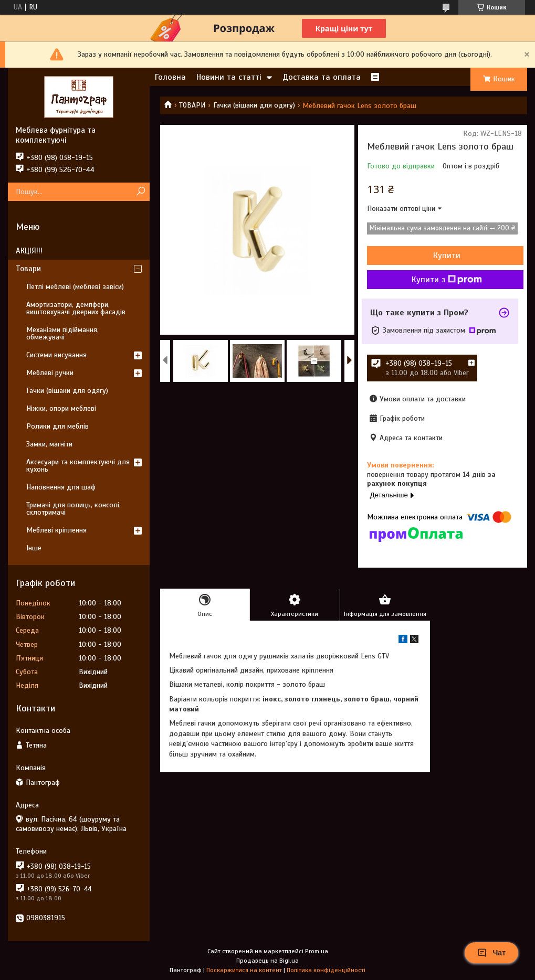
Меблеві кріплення (56, 530)
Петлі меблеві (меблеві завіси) (75, 287)
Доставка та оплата (322, 77)
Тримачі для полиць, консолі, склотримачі (74, 509)
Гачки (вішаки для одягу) (254, 105)
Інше (34, 548)
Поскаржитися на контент (244, 970)
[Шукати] (140, 192)
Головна (170, 77)
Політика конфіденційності (326, 970)
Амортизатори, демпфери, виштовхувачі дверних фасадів (76, 308)
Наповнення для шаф (61, 487)
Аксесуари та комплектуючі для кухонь (78, 466)
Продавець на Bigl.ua (267, 961)
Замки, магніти (49, 444)
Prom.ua (317, 951)
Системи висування (56, 355)
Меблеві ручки (50, 373)
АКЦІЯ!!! (29, 251)
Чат (491, 953)
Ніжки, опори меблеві (61, 408)
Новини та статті (229, 77)
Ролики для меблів (57, 426)
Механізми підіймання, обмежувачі (62, 333)
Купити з (447, 280)
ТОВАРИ (192, 105)
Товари (28, 269)
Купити (447, 255)
